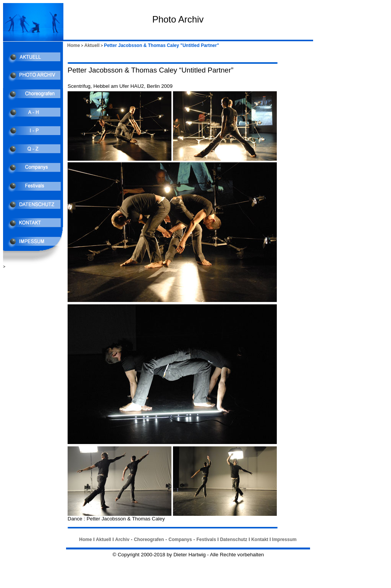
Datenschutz (233, 540)
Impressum (284, 540)
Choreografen (149, 540)
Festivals (206, 540)
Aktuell (92, 45)
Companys (180, 540)
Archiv (122, 540)
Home (74, 45)
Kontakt (260, 540)
